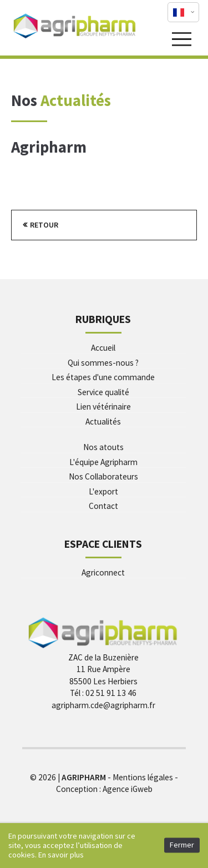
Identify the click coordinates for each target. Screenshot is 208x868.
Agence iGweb (128, 789)
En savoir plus (61, 855)
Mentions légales (143, 777)
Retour (44, 225)
